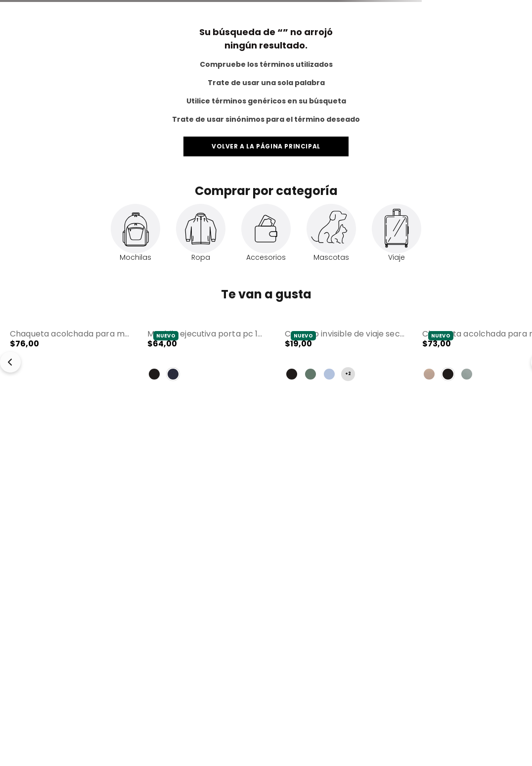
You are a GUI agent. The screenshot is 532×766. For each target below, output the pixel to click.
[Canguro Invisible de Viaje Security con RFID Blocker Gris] (345, 357)
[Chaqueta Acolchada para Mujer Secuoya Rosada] (70, 357)
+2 (348, 374)
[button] (70, 357)
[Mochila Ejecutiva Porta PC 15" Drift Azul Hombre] (207, 357)
